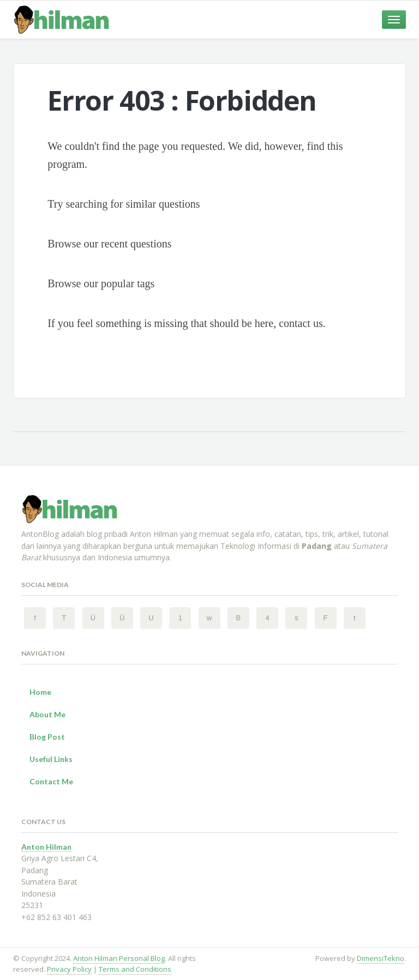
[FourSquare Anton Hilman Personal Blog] (267, 618)
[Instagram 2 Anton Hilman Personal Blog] (122, 618)
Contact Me (51, 781)
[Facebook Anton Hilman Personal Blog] (35, 618)
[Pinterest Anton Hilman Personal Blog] (180, 618)
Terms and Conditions (135, 969)
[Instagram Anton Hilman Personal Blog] (93, 618)
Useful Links (51, 759)
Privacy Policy (69, 969)
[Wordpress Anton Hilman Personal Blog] (209, 618)
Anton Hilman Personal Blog (119, 958)
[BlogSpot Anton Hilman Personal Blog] (238, 618)
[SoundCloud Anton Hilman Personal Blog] (296, 618)
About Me (47, 714)
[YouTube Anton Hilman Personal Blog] (151, 618)
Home (40, 692)
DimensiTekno (381, 958)
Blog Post (47, 737)
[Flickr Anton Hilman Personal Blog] (326, 618)
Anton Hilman (46, 847)
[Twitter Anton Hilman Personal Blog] (64, 618)
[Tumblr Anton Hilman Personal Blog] (355, 618)
